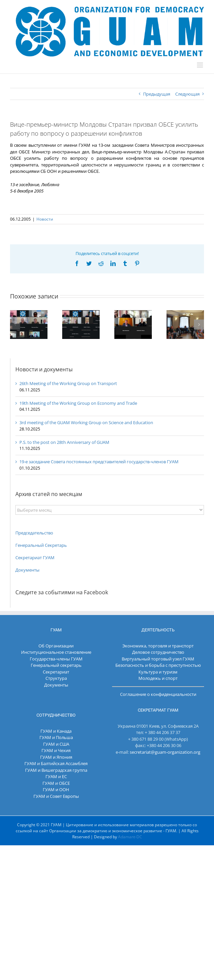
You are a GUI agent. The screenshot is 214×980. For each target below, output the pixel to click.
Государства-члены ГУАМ (56, 659)
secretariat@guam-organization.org (165, 752)
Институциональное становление (56, 652)
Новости (45, 219)
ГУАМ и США (56, 744)
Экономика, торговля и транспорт (158, 646)
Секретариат (56, 672)
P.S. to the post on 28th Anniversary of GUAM (64, 442)
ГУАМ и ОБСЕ (56, 783)
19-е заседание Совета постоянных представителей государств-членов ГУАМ (99, 462)
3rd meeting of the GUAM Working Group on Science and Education (86, 422)
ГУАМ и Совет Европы (56, 796)
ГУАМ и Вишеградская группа (56, 770)
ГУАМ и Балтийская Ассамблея (56, 763)
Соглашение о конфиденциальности (158, 694)
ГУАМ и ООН (56, 789)
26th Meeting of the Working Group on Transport (68, 383)
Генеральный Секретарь (41, 545)
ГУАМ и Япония (56, 757)
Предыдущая (157, 94)
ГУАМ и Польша (56, 737)
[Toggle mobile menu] (200, 65)
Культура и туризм (158, 672)
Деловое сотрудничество (158, 652)
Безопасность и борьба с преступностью (158, 665)
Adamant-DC (130, 837)
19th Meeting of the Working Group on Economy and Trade (78, 403)
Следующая (187, 94)
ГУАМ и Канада (56, 731)
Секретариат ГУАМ (35, 558)
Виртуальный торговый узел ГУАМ (158, 659)
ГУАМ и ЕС (56, 776)
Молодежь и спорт (158, 678)
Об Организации (56, 646)
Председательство (34, 533)
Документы (27, 570)
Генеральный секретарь (56, 665)
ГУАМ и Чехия (56, 750)
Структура (56, 678)
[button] (15, 325)
